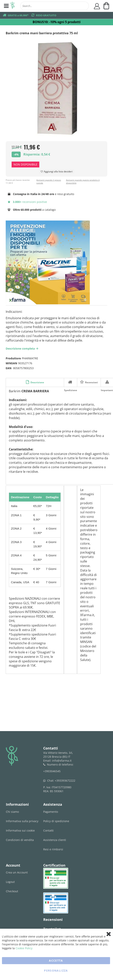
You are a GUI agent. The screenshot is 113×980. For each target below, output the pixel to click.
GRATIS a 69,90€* (18, 15)
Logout (10, 882)
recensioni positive (27, 202)
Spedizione (71, 382)
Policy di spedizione (56, 821)
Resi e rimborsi (53, 849)
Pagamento (51, 812)
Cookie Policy (24, 948)
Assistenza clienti (55, 840)
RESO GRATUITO (46, 15)
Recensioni (91, 382)
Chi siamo (12, 812)
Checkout (12, 891)
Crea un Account (17, 872)
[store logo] (13, 6)
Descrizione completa (22, 349)
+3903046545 (52, 771)
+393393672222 (65, 781)
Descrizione (37, 382)
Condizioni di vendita (20, 840)
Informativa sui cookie (20, 830)
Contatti (48, 830)
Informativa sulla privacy (22, 821)
